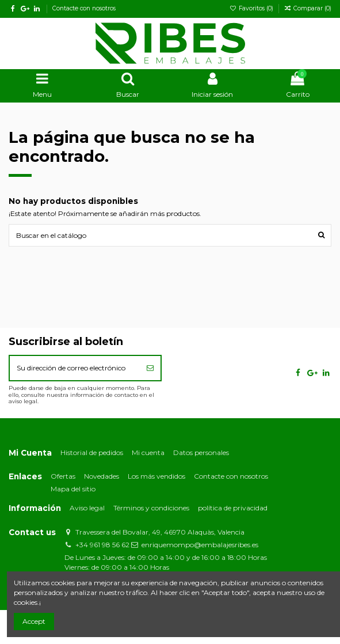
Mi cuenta (148, 452)
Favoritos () (252, 8)
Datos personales (201, 452)
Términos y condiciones (151, 508)
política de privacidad (233, 508)
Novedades (102, 476)
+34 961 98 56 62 (102, 545)
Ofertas (63, 476)
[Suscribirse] (150, 368)
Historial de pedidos (92, 452)
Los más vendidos (156, 476)
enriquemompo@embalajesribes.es (200, 545)
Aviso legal (87, 508)
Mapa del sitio (73, 489)
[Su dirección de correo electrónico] (75, 368)
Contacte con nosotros (84, 8)
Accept (34, 621)
